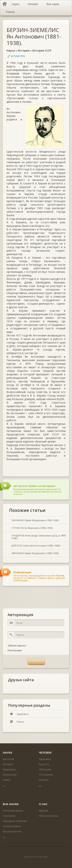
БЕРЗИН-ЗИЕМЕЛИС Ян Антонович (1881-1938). (34, 36)
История (24, 51)
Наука (11, 51)
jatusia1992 (18, 56)
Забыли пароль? (17, 646)
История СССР (42, 51)
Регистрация (15, 650)
